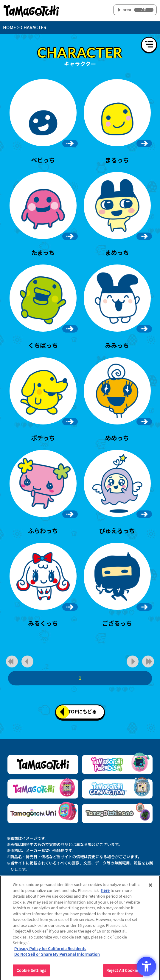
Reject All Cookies (123, 972)
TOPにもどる (78, 712)
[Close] (150, 887)
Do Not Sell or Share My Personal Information (57, 956)
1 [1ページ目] (80, 678)
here (105, 892)
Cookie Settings (31, 972)
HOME (10, 27)
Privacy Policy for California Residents (50, 951)
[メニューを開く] (149, 45)
